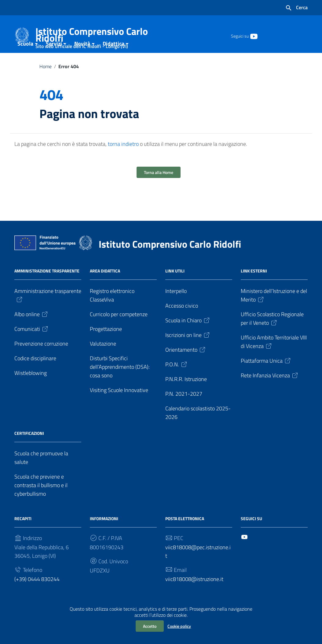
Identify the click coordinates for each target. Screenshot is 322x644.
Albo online (31, 330)
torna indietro (123, 159)
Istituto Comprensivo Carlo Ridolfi (94, 36)
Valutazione (103, 359)
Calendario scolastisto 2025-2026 (198, 428)
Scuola (25, 59)
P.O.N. (177, 380)
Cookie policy (179, 626)
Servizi (54, 59)
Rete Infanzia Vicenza (270, 391)
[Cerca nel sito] (296, 8)
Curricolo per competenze (119, 330)
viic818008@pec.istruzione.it (198, 567)
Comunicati (32, 344)
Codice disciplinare (35, 374)
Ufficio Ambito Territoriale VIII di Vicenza (274, 357)
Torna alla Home (159, 188)
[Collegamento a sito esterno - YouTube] (254, 36)
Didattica (113, 59)
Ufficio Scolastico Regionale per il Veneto (272, 334)
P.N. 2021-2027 (184, 409)
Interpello (176, 307)
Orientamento (186, 365)
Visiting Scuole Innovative (119, 406)
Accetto (150, 626)
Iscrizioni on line (188, 351)
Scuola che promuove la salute (41, 473)
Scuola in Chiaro (188, 336)
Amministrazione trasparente (48, 311)
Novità (82, 59)
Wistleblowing (31, 389)
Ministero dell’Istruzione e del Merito (274, 311)
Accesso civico (182, 321)
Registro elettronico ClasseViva (112, 311)
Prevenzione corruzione (41, 359)
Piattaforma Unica (266, 376)
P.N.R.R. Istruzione (186, 395)
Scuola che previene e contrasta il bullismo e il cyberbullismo (41, 501)
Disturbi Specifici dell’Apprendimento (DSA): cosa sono (120, 382)
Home (46, 82)
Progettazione (106, 344)
